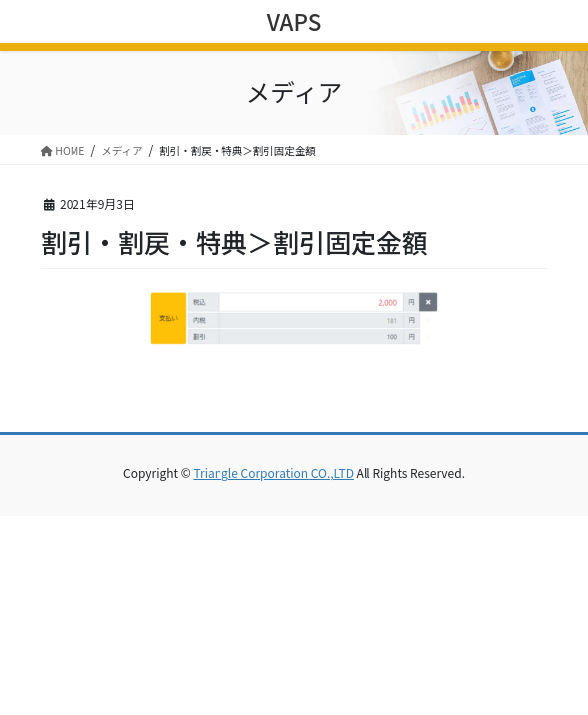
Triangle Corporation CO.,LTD (273, 472)
